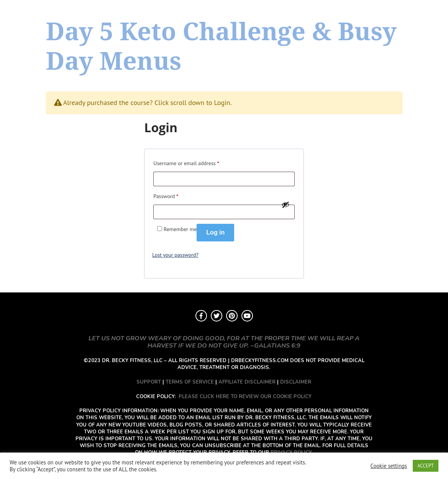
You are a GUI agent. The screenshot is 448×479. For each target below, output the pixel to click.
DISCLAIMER (296, 382)
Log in (215, 232)
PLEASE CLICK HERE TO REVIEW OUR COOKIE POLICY (245, 397)
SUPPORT (149, 382)
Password (166, 195)
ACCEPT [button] (426, 466)
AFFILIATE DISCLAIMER (247, 382)
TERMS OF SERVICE (190, 382)
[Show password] (286, 205)
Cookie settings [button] (389, 466)
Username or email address (186, 162)
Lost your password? (175, 255)
